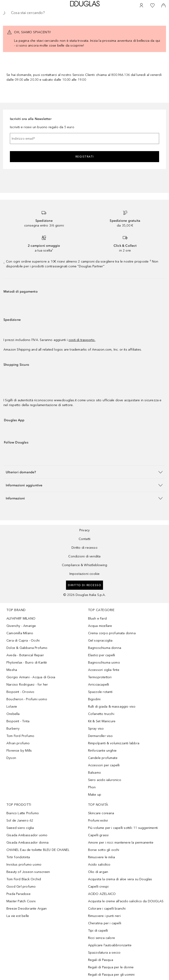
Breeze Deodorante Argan (27, 909)
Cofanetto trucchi (101, 714)
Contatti (85, 539)
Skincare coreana (101, 813)
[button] (84, 472)
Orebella (13, 714)
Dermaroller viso (100, 736)
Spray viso (96, 729)
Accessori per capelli (104, 765)
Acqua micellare (100, 626)
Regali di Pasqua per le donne (111, 967)
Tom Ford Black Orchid (24, 879)
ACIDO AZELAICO (102, 894)
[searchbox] (84, 13)
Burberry (13, 729)
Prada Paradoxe (19, 894)
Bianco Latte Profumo (23, 813)
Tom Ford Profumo (20, 736)
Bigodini (94, 699)
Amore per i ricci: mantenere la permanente (121, 843)
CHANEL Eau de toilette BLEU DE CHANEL (38, 850)
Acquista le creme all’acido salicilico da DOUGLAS (126, 901)
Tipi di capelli (98, 931)
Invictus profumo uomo (24, 865)
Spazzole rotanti (100, 692)
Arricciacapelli (99, 685)
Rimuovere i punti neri (104, 916)
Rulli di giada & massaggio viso (112, 707)
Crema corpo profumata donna (112, 633)
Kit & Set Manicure (102, 721)
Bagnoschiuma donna (105, 648)
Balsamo (95, 773)
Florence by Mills (19, 751)
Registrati (85, 157)
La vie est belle (18, 916)
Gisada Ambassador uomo (27, 835)
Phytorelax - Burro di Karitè (27, 663)
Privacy (84, 530)
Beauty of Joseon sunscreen (28, 872)
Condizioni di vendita (84, 556)
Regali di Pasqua (101, 960)
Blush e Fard (97, 619)
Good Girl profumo (21, 887)
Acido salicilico (99, 865)
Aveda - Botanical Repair (25, 655)
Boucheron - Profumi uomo (27, 699)
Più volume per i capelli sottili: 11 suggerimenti (123, 828)
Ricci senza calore (102, 938)
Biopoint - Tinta (18, 721)
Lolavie (12, 707)
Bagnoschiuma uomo (104, 663)
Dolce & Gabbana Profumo (27, 648)
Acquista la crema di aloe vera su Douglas (120, 879)
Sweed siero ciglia (20, 828)
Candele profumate (103, 758)
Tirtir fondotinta (18, 857)
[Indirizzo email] (84, 138)
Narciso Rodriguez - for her (27, 685)
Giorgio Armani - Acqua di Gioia (31, 677)
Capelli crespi (98, 887)
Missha (12, 670)
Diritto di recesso (84, 548)
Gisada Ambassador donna (28, 843)
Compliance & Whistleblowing (84, 565)
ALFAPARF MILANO (21, 619)
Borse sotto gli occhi (104, 850)
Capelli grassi (98, 835)
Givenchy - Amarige (21, 626)
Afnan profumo (18, 743)
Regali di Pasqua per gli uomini (111, 975)
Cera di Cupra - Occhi (23, 641)
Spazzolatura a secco (104, 953)
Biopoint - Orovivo (20, 692)
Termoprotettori (100, 677)
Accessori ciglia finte (104, 670)
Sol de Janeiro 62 (20, 821)
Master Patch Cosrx (21, 901)
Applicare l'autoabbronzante (110, 945)
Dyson (11, 758)
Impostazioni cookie (85, 574)
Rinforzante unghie (102, 751)
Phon (92, 787)
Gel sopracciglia (100, 641)
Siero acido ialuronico (105, 780)
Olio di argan (98, 872)
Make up (95, 795)
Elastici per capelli (102, 655)
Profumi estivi (98, 821)
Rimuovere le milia (102, 857)
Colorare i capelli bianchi (107, 909)
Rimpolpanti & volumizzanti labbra (114, 743)
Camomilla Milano (20, 633)
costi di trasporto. (82, 340)
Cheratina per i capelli (105, 923)
